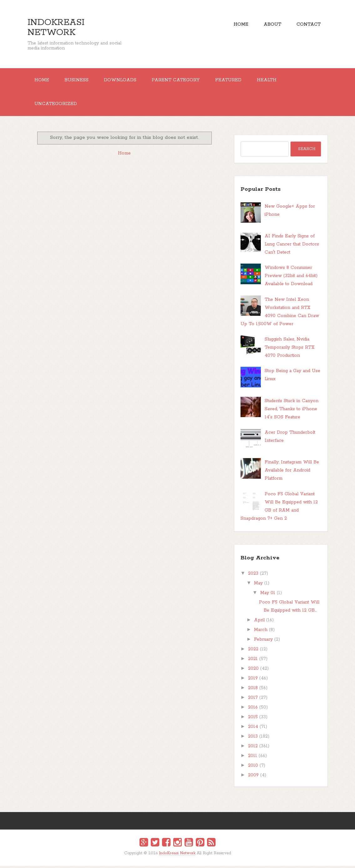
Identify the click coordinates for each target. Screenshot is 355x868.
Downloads (123, 81)
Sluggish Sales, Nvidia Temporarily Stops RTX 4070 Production (290, 350)
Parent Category (180, 81)
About (271, 25)
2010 (253, 768)
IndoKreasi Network (56, 28)
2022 (253, 651)
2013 (253, 739)
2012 (253, 748)
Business (78, 81)
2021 (253, 661)
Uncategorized (56, 106)
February (263, 642)
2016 (253, 709)
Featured (234, 81)
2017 (253, 700)
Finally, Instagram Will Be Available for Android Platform (292, 473)
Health (273, 81)
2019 (253, 680)
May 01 (268, 595)
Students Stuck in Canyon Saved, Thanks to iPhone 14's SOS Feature (292, 411)
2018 (253, 690)
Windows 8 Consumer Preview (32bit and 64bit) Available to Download (291, 278)
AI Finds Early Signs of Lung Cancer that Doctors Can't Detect (292, 247)
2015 (253, 719)
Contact (308, 25)
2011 (253, 758)
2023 (253, 576)
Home (238, 25)
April (259, 622)
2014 (253, 729)
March (261, 632)
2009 (253, 777)
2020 (253, 671)
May (258, 585)
